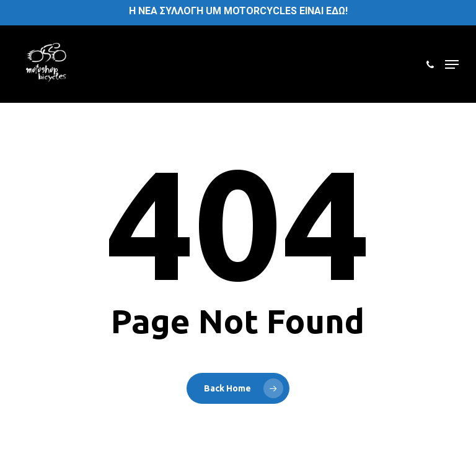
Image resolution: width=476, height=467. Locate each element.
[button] (452, 64)
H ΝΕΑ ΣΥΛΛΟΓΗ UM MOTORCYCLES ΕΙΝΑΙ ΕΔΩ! (238, 11)
